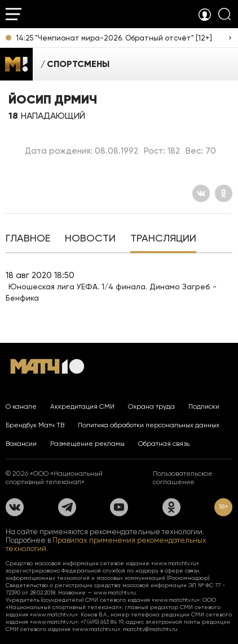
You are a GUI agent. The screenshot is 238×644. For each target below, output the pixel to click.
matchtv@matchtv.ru (150, 629)
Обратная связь (164, 444)
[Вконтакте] (201, 193)
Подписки (204, 406)
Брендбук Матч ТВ (35, 425)
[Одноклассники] (224, 193)
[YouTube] (119, 507)
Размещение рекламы (87, 444)
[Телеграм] (67, 507)
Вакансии (21, 444)
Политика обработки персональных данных (149, 425)
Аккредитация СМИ (82, 406)
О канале (21, 406)
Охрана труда (151, 406)
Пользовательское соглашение (183, 478)
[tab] (28, 239)
